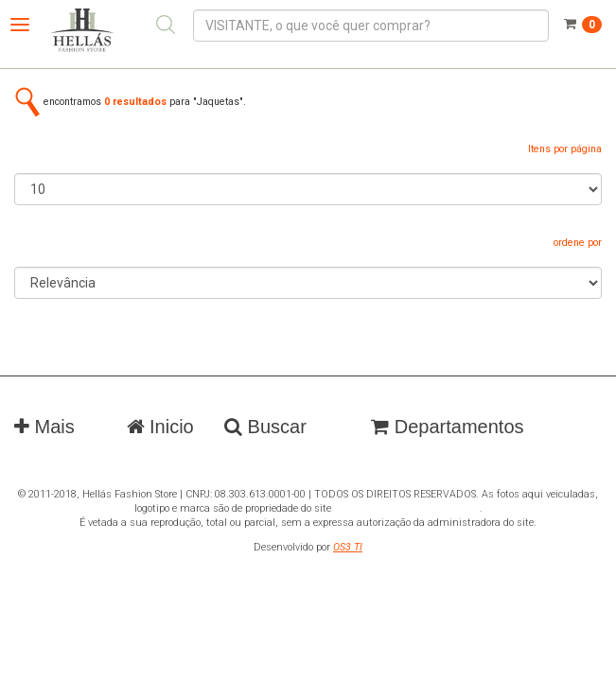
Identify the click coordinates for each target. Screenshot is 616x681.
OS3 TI (348, 547)
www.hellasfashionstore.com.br (407, 508)
